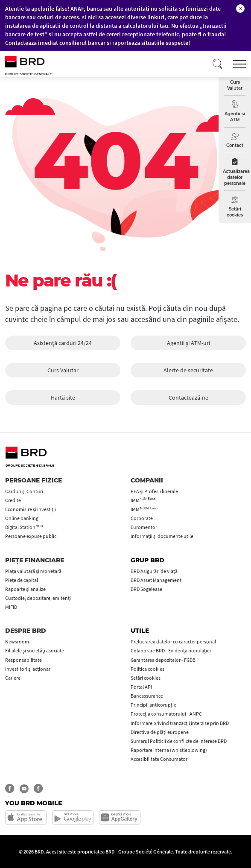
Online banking (22, 518)
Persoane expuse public (31, 536)
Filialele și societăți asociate (35, 650)
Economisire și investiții (31, 509)
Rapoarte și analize (25, 589)
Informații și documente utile (162, 536)
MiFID (11, 607)
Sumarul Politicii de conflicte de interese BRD (179, 741)
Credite (13, 500)
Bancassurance (147, 696)
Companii (147, 480)
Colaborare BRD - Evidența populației (171, 650)
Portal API (141, 687)
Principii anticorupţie (153, 705)
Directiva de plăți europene (160, 732)
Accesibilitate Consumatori (160, 759)
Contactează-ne (188, 397)
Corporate (142, 518)
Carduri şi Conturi (24, 491)
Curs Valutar (63, 370)
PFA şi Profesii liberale (154, 491)
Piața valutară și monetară (33, 571)
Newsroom (17, 642)
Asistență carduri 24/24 (63, 343)
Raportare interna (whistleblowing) (169, 750)
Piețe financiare (35, 560)
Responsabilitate (23, 660)
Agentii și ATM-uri (188, 343)
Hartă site (63, 397)
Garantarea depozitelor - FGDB (163, 660)
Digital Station (24, 527)
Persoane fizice (34, 480)
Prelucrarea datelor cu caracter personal (173, 642)
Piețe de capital (22, 580)
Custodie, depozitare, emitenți (38, 598)
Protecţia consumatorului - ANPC (166, 714)
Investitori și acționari (28, 669)
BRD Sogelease (146, 589)
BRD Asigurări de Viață (154, 571)
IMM (143, 500)
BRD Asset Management (156, 580)
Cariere (13, 678)
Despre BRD (26, 631)
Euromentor (144, 527)
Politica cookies (147, 669)
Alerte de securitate (188, 370)
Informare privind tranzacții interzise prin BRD (180, 723)
